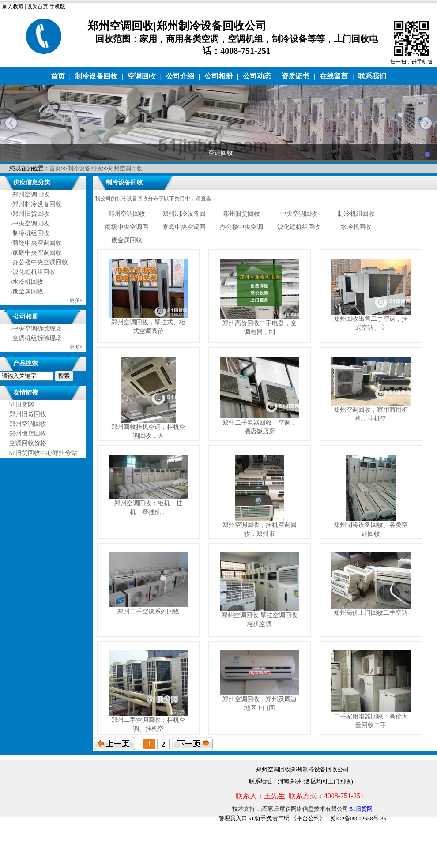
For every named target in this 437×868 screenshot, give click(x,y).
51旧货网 (22, 404)
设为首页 (38, 7)
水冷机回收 (28, 282)
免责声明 (278, 818)
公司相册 (218, 76)
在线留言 (334, 76)
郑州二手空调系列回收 (148, 611)
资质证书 (295, 76)
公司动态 (257, 76)
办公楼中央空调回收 (40, 262)
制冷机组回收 (31, 233)
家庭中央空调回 (184, 227)
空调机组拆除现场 (37, 338)
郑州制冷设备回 (184, 214)
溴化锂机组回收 (34, 272)
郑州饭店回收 (28, 434)
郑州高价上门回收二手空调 (371, 613)
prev (11, 123)
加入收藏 (13, 7)
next (426, 123)
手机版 (57, 7)
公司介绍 (180, 76)
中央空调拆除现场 (37, 329)
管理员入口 (233, 818)
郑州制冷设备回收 (37, 204)
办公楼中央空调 (241, 227)
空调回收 (142, 76)
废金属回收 (28, 291)
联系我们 (372, 76)
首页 (58, 76)
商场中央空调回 (127, 227)
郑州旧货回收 (31, 214)
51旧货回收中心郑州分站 (43, 453)
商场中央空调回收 (37, 243)
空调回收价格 (28, 443)
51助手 (257, 818)
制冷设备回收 (96, 76)
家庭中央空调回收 (37, 253)
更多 (75, 300)
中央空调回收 (31, 224)
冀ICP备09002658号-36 (358, 818)
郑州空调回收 (125, 168)
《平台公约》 (308, 818)
